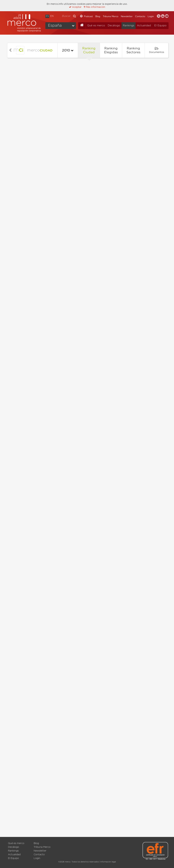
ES (47, 16)
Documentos (157, 50)
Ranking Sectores (133, 50)
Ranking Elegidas (111, 50)
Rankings (129, 26)
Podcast (88, 17)
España (55, 26)
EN (52, 16)
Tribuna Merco (111, 17)
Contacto (140, 17)
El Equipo (160, 26)
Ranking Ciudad (89, 50)
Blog (98, 17)
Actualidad (144, 26)
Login (151, 17)
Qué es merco (96, 26)
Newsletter (127, 17)
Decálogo (114, 26)
